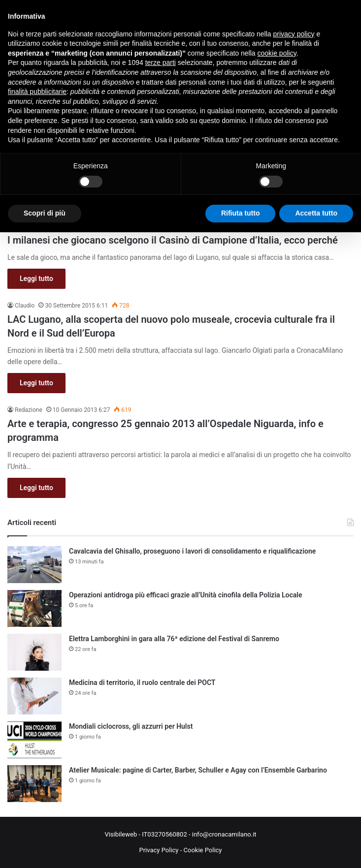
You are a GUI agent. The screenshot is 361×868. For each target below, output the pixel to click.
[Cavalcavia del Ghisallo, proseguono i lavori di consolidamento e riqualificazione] (34, 565)
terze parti (161, 62)
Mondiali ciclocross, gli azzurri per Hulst (131, 726)
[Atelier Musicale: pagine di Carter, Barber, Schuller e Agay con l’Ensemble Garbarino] (34, 784)
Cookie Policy (203, 850)
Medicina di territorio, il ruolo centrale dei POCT (142, 682)
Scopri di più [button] (45, 213)
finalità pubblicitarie (37, 92)
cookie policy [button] (277, 53)
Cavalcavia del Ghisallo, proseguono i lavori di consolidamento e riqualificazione (192, 551)
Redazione (29, 410)
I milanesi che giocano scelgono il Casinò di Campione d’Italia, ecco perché (173, 240)
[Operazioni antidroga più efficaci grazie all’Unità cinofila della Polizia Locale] (34, 608)
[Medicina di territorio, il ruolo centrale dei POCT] (34, 696)
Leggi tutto (36, 279)
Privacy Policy (159, 850)
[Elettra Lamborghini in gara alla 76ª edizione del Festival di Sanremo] (34, 652)
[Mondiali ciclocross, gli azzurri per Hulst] (34, 740)
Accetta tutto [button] (316, 213)
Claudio (25, 306)
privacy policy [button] (294, 34)
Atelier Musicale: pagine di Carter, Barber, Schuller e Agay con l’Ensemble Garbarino (198, 770)
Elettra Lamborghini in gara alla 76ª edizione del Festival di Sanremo (174, 639)
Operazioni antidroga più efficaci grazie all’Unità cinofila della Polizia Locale (186, 595)
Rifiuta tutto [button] (241, 213)
